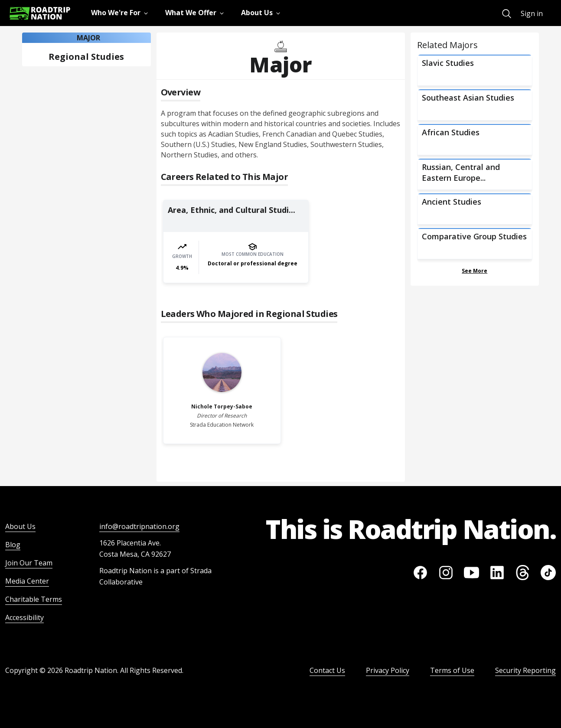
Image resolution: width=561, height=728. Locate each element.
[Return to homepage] (40, 13)
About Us (20, 526)
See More (475, 271)
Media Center (27, 581)
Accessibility (24, 617)
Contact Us (327, 670)
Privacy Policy (388, 670)
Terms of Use (452, 670)
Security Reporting (525, 670)
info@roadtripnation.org (139, 526)
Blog (13, 545)
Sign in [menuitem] (532, 13)
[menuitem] (507, 14)
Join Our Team (29, 563)
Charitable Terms (34, 599)
